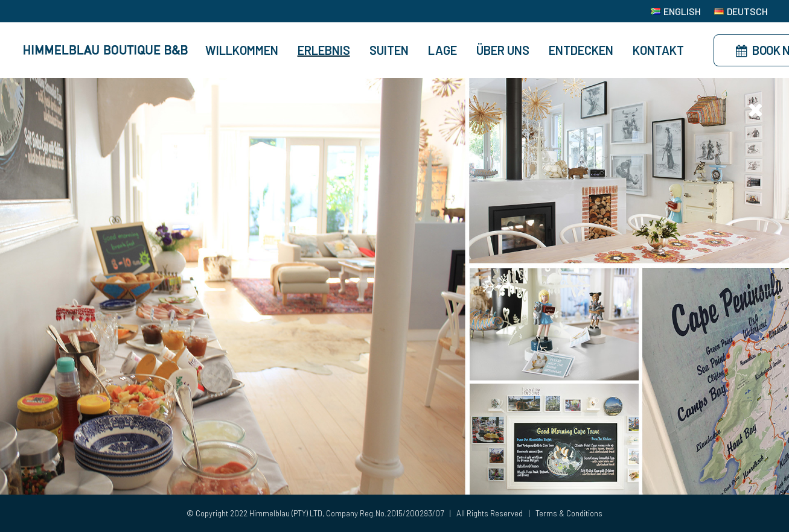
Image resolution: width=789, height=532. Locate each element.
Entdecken (581, 50)
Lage (442, 50)
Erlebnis (324, 50)
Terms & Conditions (569, 513)
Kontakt (658, 50)
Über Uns (503, 50)
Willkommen (242, 50)
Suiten (389, 50)
